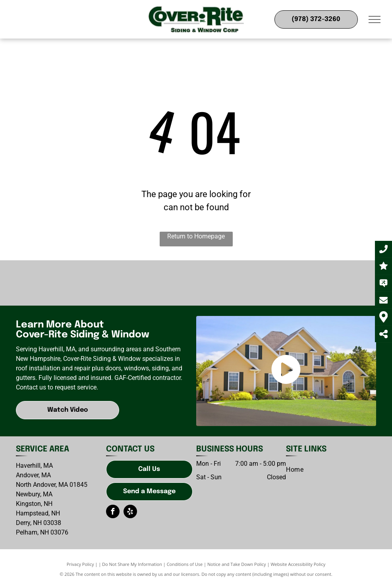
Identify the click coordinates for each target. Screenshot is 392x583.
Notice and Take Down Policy (237, 564)
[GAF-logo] (60, 283)
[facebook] (113, 512)
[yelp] (130, 512)
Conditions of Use (185, 564)
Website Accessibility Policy (298, 564)
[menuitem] (295, 470)
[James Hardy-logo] (196, 283)
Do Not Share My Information (132, 564)
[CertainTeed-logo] (128, 283)
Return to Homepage (196, 236)
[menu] (375, 19)
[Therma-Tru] (332, 283)
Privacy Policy (80, 564)
